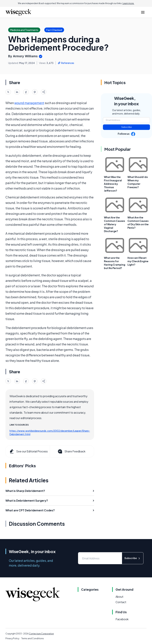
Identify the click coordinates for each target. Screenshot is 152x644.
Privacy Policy (12, 638)
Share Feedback (71, 451)
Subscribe (127, 127)
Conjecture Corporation (41, 634)
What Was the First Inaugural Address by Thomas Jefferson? (113, 184)
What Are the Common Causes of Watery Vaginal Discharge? (115, 224)
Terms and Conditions (33, 638)
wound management (29, 103)
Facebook (122, 619)
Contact (121, 602)
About (119, 597)
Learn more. (128, 3)
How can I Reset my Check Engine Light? (138, 261)
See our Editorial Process (28, 451)
